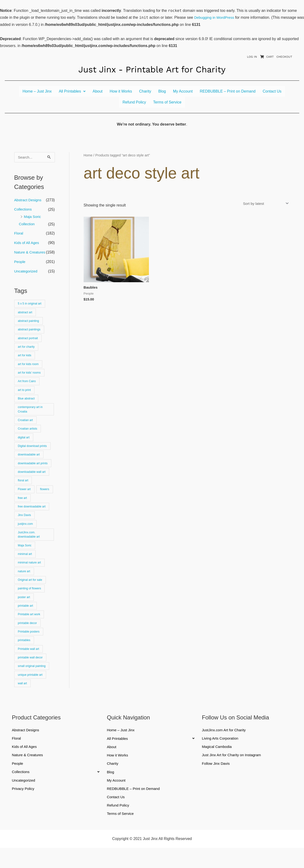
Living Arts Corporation (221, 757)
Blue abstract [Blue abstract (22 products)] (27, 404)
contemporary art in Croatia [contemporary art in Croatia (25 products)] (31, 415)
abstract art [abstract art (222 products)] (26, 314)
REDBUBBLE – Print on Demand (228, 91)
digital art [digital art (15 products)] (24, 445)
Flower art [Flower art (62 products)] (25, 499)
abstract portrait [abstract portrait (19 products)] (29, 341)
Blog (162, 91)
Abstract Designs (29, 200)
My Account (183, 91)
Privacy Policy (24, 808)
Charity (145, 91)
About (98, 91)
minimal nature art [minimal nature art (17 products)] (30, 575)
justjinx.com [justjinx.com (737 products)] (26, 535)
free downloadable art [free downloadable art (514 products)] (33, 517)
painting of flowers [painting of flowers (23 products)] (30, 602)
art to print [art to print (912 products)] (25, 395)
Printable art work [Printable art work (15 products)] (30, 629)
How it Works (121, 91)
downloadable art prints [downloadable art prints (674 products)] (34, 472)
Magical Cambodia (218, 765)
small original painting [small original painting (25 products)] (33, 683)
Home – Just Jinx (37, 91)
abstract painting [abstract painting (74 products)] (29, 323)
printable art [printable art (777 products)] (26, 620)
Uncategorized (26, 272)
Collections (24, 210)
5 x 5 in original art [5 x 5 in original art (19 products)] (31, 305)
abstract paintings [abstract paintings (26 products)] (30, 332)
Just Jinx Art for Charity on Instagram (233, 774)
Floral (19, 234)
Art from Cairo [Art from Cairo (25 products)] (28, 386)
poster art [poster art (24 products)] (24, 611)
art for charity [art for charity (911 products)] (27, 350)
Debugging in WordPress (215, 17)
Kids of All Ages (27, 244)
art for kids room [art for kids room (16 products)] (29, 368)
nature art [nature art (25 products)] (25, 584)
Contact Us (272, 91)
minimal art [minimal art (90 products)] (26, 566)
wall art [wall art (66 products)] (23, 701)
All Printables (72, 91)
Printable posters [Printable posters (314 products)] (29, 647)
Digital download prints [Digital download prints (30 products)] (33, 454)
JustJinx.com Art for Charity (225, 748)
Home (88, 155)
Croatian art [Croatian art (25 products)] (26, 427)
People (20, 263)
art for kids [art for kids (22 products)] (25, 359)
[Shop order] (264, 204)
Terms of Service (167, 102)
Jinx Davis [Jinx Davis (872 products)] (25, 526)
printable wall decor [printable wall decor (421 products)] (31, 674)
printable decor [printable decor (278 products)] (28, 638)
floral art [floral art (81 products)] (24, 490)
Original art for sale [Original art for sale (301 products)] (31, 593)
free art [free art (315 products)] (42, 508)
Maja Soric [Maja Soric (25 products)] (25, 557)
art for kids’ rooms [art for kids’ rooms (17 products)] (30, 377)
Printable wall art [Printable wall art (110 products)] (29, 665)
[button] (72, 91)
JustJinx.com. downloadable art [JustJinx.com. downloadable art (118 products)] (30, 546)
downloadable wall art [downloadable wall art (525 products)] (33, 481)
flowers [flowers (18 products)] (23, 508)
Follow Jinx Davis (217, 782)
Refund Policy (134, 102)
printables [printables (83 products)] (25, 656)
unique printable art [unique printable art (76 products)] (31, 692)
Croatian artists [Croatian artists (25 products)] (28, 436)
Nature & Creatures (31, 253)
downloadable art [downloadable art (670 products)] (30, 463)
